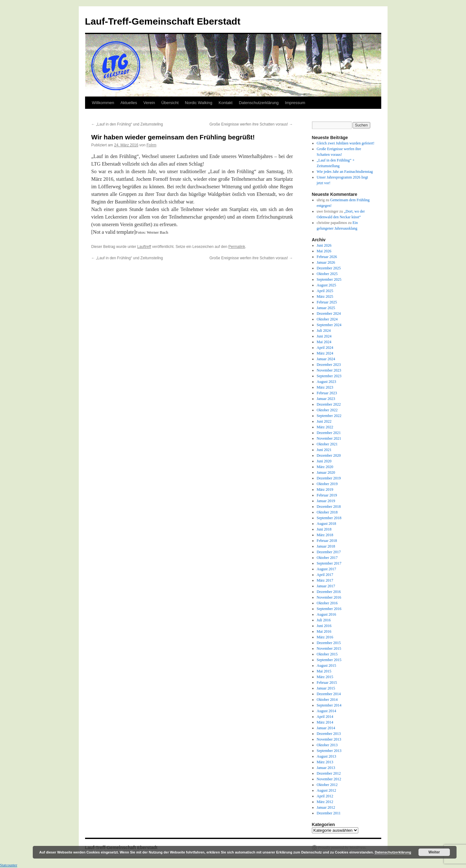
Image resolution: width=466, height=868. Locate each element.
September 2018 (329, 518)
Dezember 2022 (329, 404)
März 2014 (325, 722)
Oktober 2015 (327, 654)
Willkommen (103, 103)
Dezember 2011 (329, 813)
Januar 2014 (326, 728)
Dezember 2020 (329, 455)
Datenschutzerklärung (259, 103)
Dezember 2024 (329, 314)
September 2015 (329, 660)
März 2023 (325, 387)
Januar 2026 (326, 262)
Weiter (434, 852)
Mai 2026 (324, 251)
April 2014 (325, 717)
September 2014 (329, 705)
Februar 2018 (327, 541)
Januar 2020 (326, 472)
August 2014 (326, 711)
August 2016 (326, 614)
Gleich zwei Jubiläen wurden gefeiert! (345, 143)
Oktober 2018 (327, 512)
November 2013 (329, 739)
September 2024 (329, 325)
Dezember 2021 (329, 433)
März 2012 (325, 802)
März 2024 (325, 353)
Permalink (237, 247)
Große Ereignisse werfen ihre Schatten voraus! (251, 124)
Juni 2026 (324, 245)
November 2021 (329, 438)
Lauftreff (144, 247)
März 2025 (325, 296)
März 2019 (325, 490)
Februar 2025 (327, 302)
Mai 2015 (324, 671)
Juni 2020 (324, 461)
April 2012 (325, 796)
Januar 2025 (326, 308)
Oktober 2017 (327, 558)
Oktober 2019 (327, 484)
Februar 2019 (327, 495)
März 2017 (325, 580)
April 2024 (325, 348)
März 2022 (325, 427)
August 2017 (326, 569)
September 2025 (329, 279)
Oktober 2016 (327, 603)
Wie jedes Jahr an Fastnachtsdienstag (345, 172)
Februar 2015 (327, 683)
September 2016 (329, 609)
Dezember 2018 (329, 507)
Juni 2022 (324, 421)
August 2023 (326, 382)
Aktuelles (129, 103)
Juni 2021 (324, 450)
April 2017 (325, 575)
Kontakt (226, 103)
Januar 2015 (326, 688)
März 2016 (325, 637)
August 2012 (326, 790)
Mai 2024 (324, 342)
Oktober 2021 (327, 444)
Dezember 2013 (329, 734)
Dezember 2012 (329, 773)
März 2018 (325, 535)
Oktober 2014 (327, 700)
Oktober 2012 (327, 785)
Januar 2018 (326, 546)
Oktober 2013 (327, 745)
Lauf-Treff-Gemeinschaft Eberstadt (163, 21)
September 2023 (329, 376)
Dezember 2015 (329, 643)
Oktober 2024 (327, 319)
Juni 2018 (324, 529)
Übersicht (170, 103)
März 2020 (325, 467)
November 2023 (329, 370)
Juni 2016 (324, 626)
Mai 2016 (324, 631)
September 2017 (329, 563)
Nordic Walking (199, 103)
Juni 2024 (324, 336)
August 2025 (326, 285)
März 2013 (325, 762)
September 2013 (329, 751)
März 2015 (325, 677)
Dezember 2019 (329, 478)
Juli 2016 (324, 620)
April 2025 (325, 291)
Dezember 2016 (329, 592)
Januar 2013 (326, 768)
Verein (149, 103)
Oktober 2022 (327, 410)
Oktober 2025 (327, 274)
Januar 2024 (326, 359)
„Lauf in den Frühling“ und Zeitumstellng (127, 124)
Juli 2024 (324, 331)
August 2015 (326, 666)
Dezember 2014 (329, 694)
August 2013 (326, 756)
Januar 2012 (326, 807)
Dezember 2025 (329, 268)
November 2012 (329, 779)
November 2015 (329, 648)
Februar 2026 (327, 257)
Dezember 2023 (329, 365)
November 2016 (329, 597)
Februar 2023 (327, 393)
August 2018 (326, 524)
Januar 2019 (326, 501)
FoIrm (151, 145)
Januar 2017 (326, 586)
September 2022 (329, 416)
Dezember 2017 (329, 552)
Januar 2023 (326, 399)
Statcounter (9, 865)
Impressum (295, 103)
